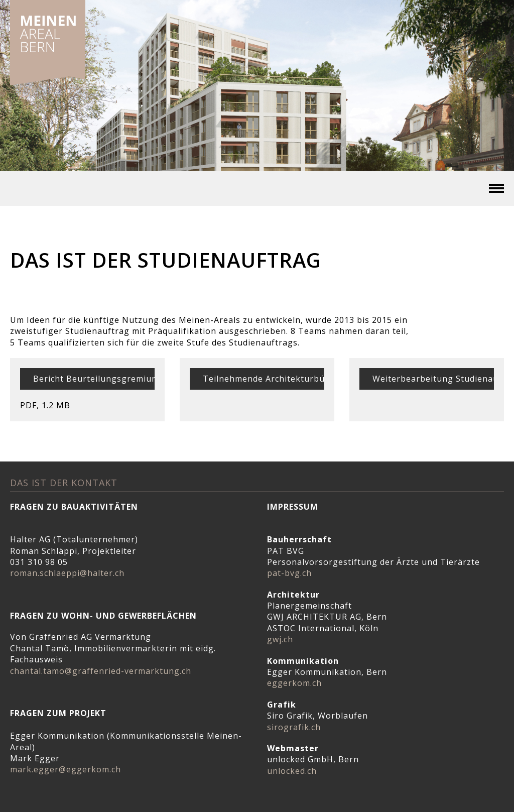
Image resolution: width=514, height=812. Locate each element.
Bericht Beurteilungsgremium (96, 379)
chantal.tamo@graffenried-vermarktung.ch (101, 671)
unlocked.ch (292, 771)
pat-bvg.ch (289, 573)
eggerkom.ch (294, 683)
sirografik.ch (294, 727)
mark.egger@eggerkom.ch (66, 769)
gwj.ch (280, 639)
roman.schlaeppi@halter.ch (67, 573)
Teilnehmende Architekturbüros (271, 379)
